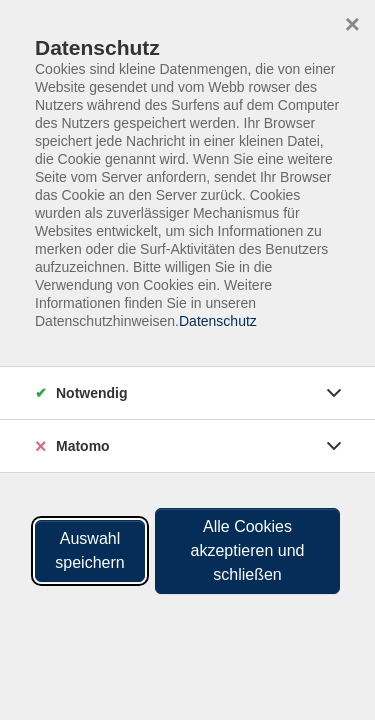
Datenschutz (218, 321)
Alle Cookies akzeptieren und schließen (248, 550)
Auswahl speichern (89, 550)
